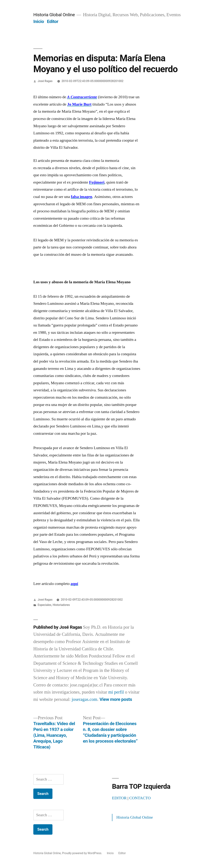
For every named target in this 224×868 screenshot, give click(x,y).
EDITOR (119, 798)
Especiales (45, 605)
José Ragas (45, 81)
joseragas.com (84, 699)
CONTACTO (140, 798)
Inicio (39, 21)
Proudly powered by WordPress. (82, 853)
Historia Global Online (54, 15)
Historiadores (61, 605)
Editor (53, 21)
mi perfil (116, 692)
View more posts (116, 699)
